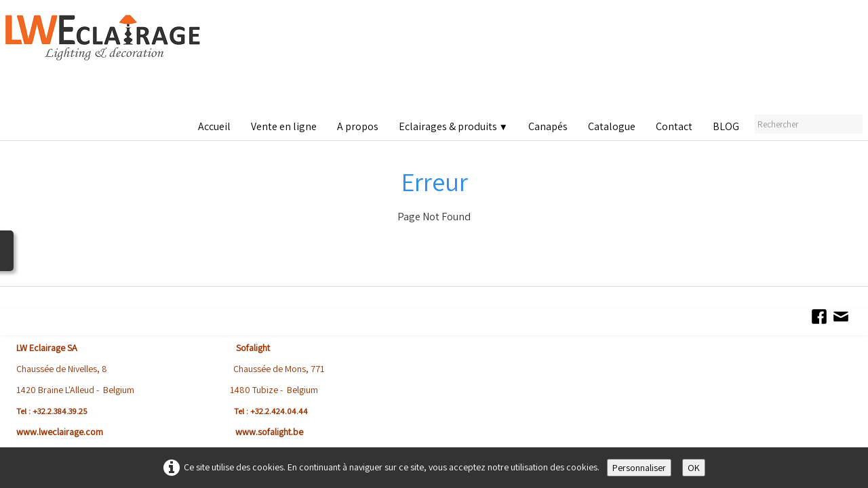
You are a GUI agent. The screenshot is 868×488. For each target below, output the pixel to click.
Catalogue (612, 126)
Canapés (548, 126)
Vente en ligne (284, 126)
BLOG (726, 126)
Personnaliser (639, 468)
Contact (674, 126)
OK (694, 468)
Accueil (214, 126)
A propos (358, 126)
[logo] (106, 61)
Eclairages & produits (453, 126)
